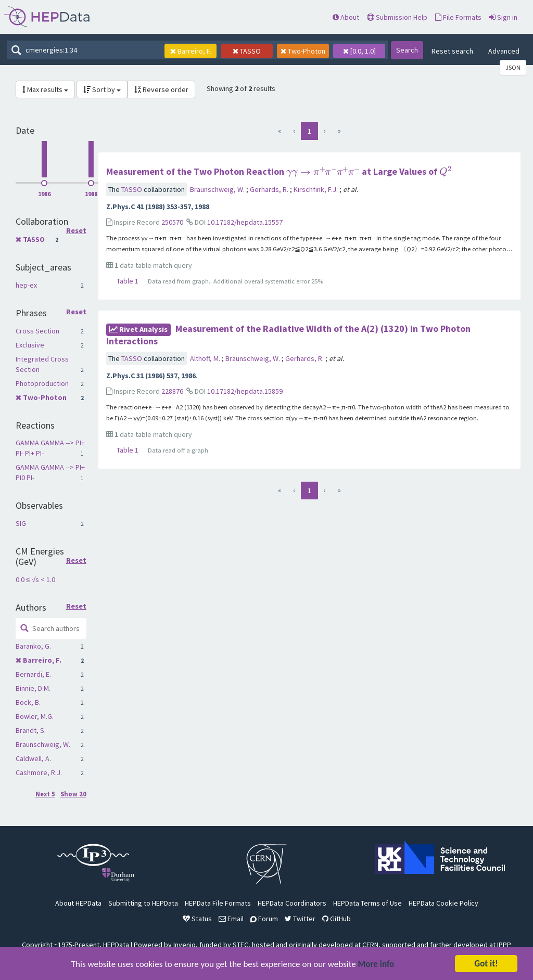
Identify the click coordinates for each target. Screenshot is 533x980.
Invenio (185, 945)
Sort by (102, 89)
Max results (45, 89)
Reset (76, 231)
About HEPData (78, 903)
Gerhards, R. (270, 189)
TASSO (34, 239)
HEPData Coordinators (292, 903)
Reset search (452, 51)
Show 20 (73, 794)
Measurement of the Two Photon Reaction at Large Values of (279, 171)
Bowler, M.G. (35, 716)
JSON (513, 67)
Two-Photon (45, 397)
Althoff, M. (206, 358)
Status (197, 919)
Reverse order (161, 89)
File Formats (458, 17)
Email (231, 919)
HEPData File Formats (218, 903)
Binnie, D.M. (33, 688)
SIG (21, 523)
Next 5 (45, 794)
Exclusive (30, 345)
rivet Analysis (138, 329)
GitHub (337, 919)
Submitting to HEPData (143, 903)
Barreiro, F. (42, 660)
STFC (240, 945)
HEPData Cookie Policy (443, 903)
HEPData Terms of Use (367, 903)
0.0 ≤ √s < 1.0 (35, 579)
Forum (264, 919)
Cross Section (37, 331)
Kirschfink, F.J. (316, 189)
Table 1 (128, 281)
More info (376, 965)
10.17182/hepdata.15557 (245, 222)
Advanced (504, 51)
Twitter (300, 919)
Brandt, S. (31, 730)
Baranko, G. (33, 646)
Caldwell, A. (33, 758)
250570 (172, 222)
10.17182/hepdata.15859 (245, 391)
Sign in (503, 17)
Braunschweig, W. (43, 744)
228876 (172, 391)
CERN (370, 945)
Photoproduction (42, 383)
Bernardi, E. (33, 674)
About (346, 17)
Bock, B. (28, 702)
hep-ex (26, 285)
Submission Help (397, 17)
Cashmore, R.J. (39, 772)
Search (407, 50)
